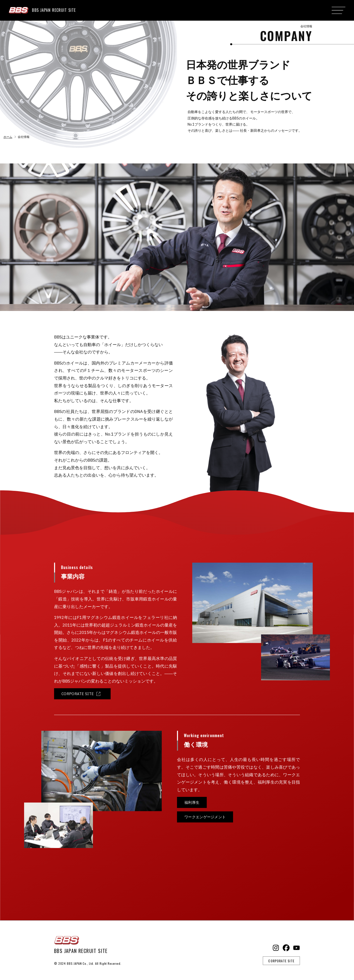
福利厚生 (191, 802)
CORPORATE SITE (76, 693)
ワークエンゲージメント (204, 816)
